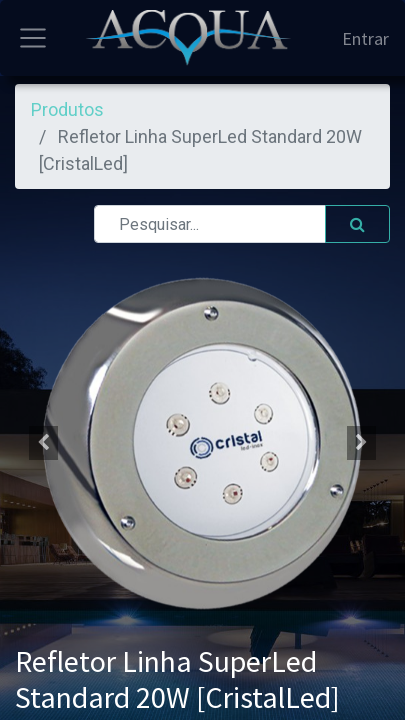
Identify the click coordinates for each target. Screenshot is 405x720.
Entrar (365, 38)
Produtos (67, 109)
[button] (43, 443)
